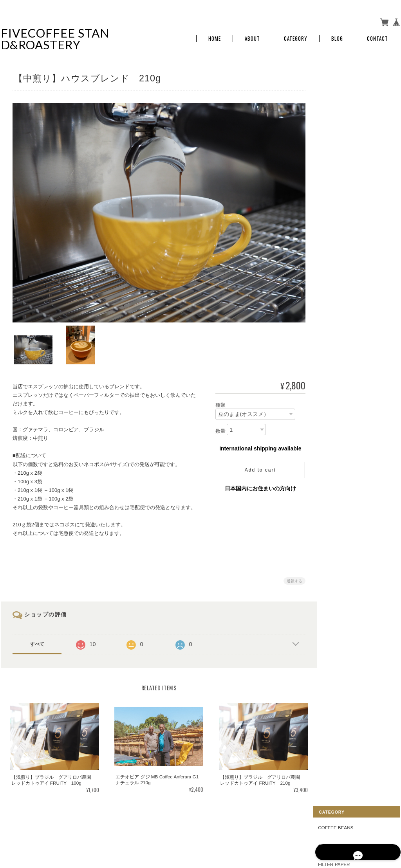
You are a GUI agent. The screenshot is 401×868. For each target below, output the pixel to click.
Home (215, 36)
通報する (291, 577)
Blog (337, 36)
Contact (378, 36)
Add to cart (257, 466)
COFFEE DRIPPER (349, 98)
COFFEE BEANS (347, 80)
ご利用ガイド (343, 233)
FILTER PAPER (345, 116)
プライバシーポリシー (314, 829)
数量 (217, 427)
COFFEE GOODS (347, 171)
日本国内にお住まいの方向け (257, 484)
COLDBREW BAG (348, 152)
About (252, 36)
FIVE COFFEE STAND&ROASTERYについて (235, 829)
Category (296, 36)
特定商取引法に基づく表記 (357, 251)
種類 (217, 400)
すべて (37, 640)
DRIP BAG (340, 134)
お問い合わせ (343, 270)
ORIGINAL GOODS (349, 189)
